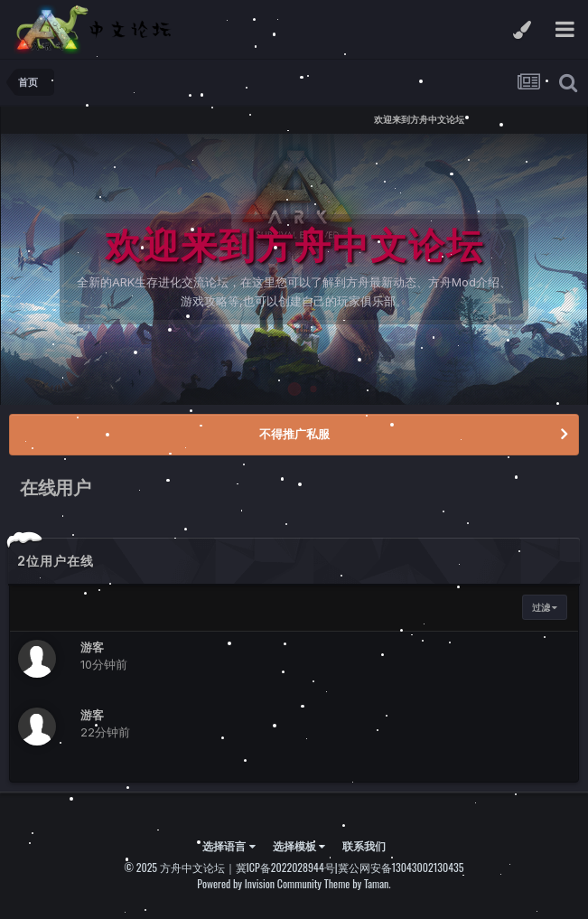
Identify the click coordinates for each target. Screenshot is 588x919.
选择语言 (229, 845)
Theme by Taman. (358, 883)
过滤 (545, 607)
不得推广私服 (294, 434)
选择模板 (299, 845)
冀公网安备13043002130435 (401, 867)
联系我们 (364, 845)
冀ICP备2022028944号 (285, 867)
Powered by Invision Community (259, 883)
